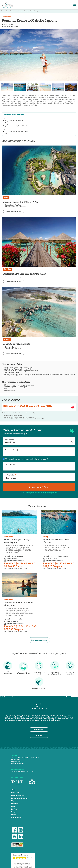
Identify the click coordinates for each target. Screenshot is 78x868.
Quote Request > (39, 729)
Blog (13, 801)
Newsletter (15, 804)
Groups (14, 812)
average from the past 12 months (21, 860)
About (13, 790)
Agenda (14, 806)
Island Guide (15, 793)
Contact (14, 815)
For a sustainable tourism (20, 798)
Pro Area (14, 809)
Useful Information (17, 795)
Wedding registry (17, 817)
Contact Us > (39, 736)
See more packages (39, 640)
